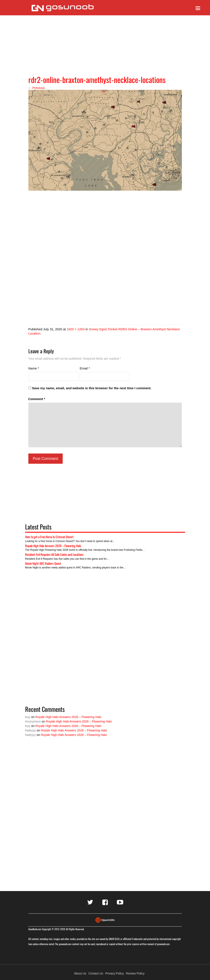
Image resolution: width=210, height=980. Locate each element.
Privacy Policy (115, 973)
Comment (37, 399)
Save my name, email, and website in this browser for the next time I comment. (92, 388)
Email (85, 368)
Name (34, 368)
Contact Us (96, 973)
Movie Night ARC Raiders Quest (43, 563)
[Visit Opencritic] (105, 920)
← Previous (37, 88)
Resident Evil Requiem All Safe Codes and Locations (54, 554)
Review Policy (135, 973)
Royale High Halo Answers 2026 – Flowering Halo (53, 546)
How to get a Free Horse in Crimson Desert (49, 537)
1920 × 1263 (76, 329)
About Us (80, 973)
